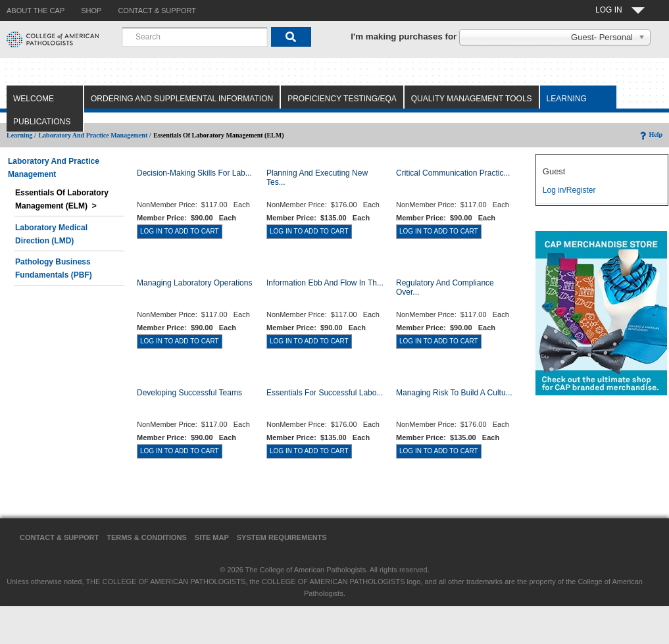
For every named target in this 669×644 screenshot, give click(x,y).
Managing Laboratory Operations (194, 283)
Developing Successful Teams (189, 393)
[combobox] (195, 37)
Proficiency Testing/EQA (342, 99)
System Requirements (282, 537)
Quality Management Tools (472, 99)
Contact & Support (59, 537)
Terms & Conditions (147, 537)
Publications (42, 122)
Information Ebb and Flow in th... (325, 283)
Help (650, 135)
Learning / (21, 135)
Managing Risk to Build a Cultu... (454, 393)
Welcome (34, 99)
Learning (567, 99)
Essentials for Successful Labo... (325, 393)
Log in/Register (569, 190)
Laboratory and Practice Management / (94, 135)
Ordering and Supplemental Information (182, 99)
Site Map (212, 537)
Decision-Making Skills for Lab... (194, 173)
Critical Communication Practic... (453, 173)
